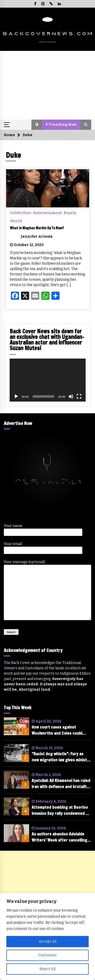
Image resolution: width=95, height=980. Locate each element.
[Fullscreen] (79, 396)
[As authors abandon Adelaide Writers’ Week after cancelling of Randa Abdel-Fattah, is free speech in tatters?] (16, 833)
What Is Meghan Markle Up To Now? (37, 228)
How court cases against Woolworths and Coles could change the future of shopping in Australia (60, 730)
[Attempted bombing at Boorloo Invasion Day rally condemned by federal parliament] (16, 806)
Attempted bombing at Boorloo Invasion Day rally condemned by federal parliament (61, 810)
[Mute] (71, 396)
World (16, 221)
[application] (48, 380)
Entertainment (47, 213)
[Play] (16, 396)
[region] (48, 936)
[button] (37, 125)
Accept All (48, 941)
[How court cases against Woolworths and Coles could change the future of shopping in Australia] (16, 726)
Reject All (48, 969)
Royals (70, 213)
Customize (48, 955)
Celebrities (21, 213)
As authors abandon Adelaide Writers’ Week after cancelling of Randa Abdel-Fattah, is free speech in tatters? (59, 837)
